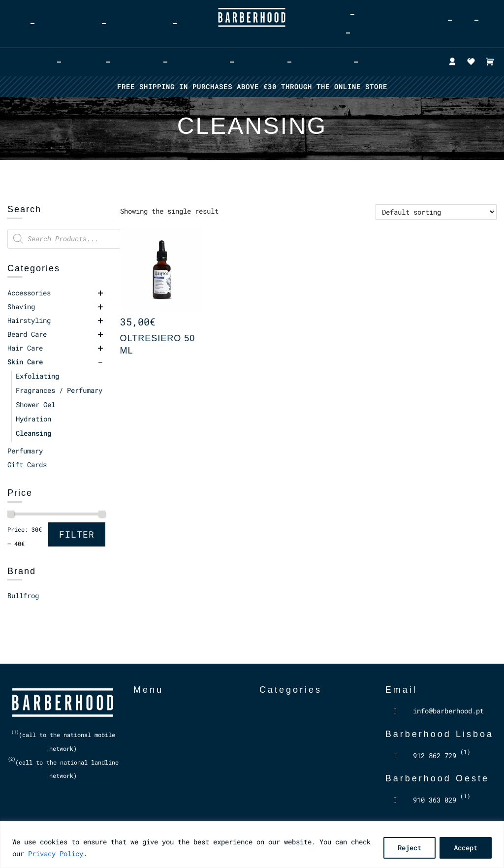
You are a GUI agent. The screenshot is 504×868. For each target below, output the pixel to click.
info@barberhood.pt (448, 711)
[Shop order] (436, 212)
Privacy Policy (56, 853)
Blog (192, 23)
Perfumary (385, 62)
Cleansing (33, 433)
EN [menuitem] (437, 20)
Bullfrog (23, 595)
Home (15, 23)
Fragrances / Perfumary (59, 390)
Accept (466, 848)
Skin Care (261, 62)
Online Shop (319, 14)
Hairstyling (199, 62)
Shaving (83, 62)
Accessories (323, 62)
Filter (77, 534)
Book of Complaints (169, 789)
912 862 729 (442, 755)
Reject (409, 848)
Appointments (139, 23)
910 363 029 (442, 800)
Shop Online (155, 737)
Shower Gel (35, 404)
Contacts (375, 33)
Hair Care (137, 62)
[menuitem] (437, 20)
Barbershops (66, 23)
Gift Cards (317, 33)
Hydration (33, 419)
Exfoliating (37, 376)
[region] (252, 845)
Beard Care (28, 62)
